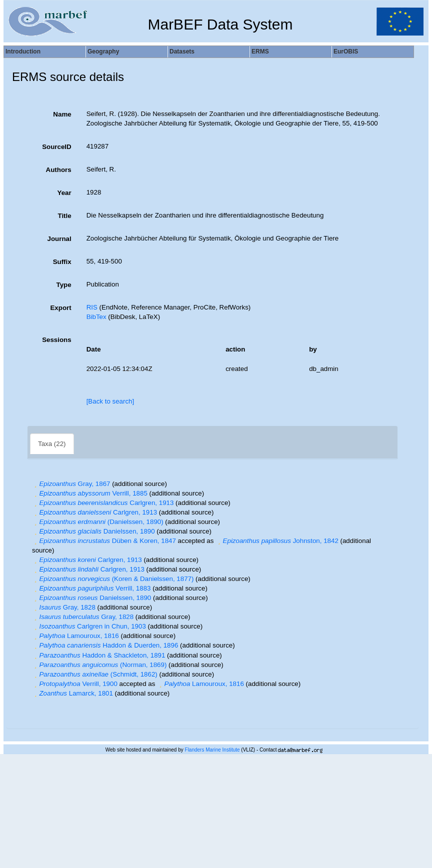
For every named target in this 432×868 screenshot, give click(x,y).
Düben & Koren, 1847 (104, 541)
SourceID (57, 147)
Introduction (23, 51)
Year (64, 193)
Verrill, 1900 (75, 684)
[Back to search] (110, 401)
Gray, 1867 (71, 484)
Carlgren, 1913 (103, 503)
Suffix (62, 262)
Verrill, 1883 (91, 588)
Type (64, 285)
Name (62, 114)
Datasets (182, 51)
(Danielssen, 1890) (98, 522)
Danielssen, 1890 (93, 531)
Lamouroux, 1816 (75, 636)
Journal (59, 239)
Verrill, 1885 (90, 493)
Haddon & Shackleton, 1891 (98, 655)
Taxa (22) (52, 444)
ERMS (260, 51)
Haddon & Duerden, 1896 (105, 645)
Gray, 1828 (64, 607)
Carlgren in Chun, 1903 (89, 626)
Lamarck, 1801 (72, 693)
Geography (103, 51)
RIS (92, 307)
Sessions (57, 340)
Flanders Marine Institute (212, 750)
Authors (59, 170)
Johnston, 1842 (277, 541)
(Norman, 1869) (99, 665)
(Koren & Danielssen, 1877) (113, 579)
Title (64, 216)
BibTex (96, 317)
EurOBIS (346, 51)
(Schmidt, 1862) (95, 674)
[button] (35, 484)
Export (60, 308)
